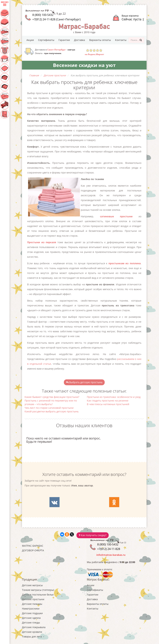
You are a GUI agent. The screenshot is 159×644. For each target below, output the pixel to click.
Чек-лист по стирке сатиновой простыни (49, 408)
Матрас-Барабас (33, 546)
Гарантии (64, 40)
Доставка (79, 40)
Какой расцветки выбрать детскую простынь (52, 411)
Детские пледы (31, 623)
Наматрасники (31, 609)
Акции (30, 40)
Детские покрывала (34, 627)
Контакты (121, 40)
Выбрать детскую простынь (84, 382)
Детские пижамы (32, 604)
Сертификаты (46, 40)
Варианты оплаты (100, 40)
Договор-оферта (33, 550)
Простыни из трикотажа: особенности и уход (114, 397)
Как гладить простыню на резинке (108, 401)
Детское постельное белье (38, 595)
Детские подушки (32, 613)
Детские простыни (33, 599)
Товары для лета (32, 636)
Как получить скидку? (93, 535)
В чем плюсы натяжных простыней (108, 404)
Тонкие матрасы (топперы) (38, 590)
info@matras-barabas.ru (111, 555)
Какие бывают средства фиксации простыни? (52, 397)
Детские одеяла (31, 618)
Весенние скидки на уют (84, 65)
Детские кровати (32, 632)
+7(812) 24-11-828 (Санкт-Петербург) (56, 19)
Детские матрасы (32, 585)
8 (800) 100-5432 (43, 15)
